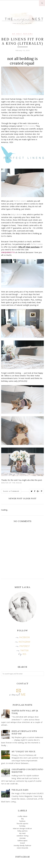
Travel (22, 843)
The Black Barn (20, 790)
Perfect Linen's (20, 201)
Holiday (22, 826)
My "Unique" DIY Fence (24, 752)
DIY (22, 819)
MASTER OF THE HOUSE (11, 483)
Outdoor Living (22, 836)
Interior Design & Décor (23, 829)
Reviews (28, 34)
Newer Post (15, 498)
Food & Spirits (22, 824)
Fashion (22, 821)
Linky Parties (23, 831)
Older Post (30, 498)
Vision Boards (23, 848)
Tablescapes (22, 841)
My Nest (17, 34)
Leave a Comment (11, 491)
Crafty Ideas (22, 816)
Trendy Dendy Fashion (22, 846)
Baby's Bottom (17, 214)
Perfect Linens (29, 126)
